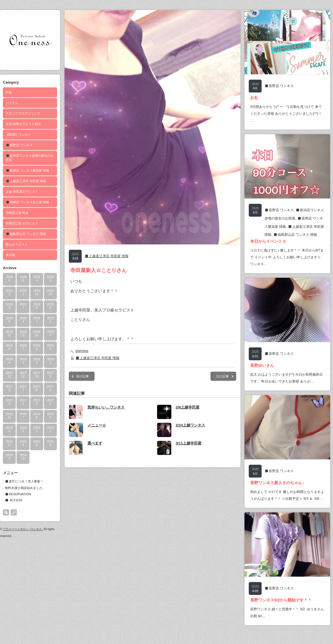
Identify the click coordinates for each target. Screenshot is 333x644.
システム (12, 103)
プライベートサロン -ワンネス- (23, 529)
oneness (82, 351)
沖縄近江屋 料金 (17, 213)
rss (6, 512)
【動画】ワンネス (18, 134)
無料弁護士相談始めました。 (25, 488)
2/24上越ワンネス (190, 425)
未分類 (10, 255)
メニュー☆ (97, 425)
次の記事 (222, 376)
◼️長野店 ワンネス (19, 145)
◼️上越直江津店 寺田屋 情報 (26, 181)
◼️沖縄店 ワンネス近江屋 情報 (27, 202)
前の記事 (83, 376)
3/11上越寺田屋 (188, 443)
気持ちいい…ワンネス (106, 407)
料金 (9, 92)
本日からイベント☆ (268, 241)
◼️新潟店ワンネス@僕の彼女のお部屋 (30, 158)
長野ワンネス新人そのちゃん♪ (277, 483)
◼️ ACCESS (14, 500)
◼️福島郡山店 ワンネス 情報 (26, 234)
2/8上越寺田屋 (187, 407)
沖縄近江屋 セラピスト (22, 223)
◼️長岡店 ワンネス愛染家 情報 (27, 170)
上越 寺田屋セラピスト (22, 192)
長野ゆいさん (262, 365)
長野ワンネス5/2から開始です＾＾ (281, 600)
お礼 (254, 98)
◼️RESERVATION (18, 494)
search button (14, 512)
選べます (95, 443)
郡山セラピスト (17, 244)
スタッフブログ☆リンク (23, 113)
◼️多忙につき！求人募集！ (24, 481)
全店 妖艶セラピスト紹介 (23, 124)
